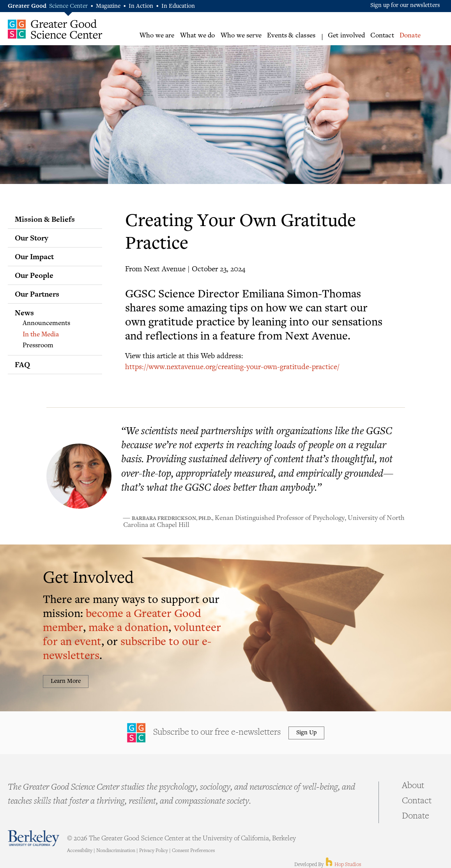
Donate (410, 36)
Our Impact (34, 256)
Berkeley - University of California (34, 838)
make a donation (128, 628)
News (24, 313)
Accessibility (80, 851)
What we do (198, 36)
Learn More (66, 681)
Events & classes (291, 36)
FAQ (22, 364)
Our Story (32, 238)
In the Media (41, 335)
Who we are (157, 36)
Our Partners (37, 294)
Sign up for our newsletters (405, 6)
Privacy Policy (154, 851)
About (413, 786)
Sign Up (306, 733)
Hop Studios (343, 865)
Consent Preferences (193, 851)
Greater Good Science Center (55, 29)
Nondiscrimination (116, 851)
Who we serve (241, 36)
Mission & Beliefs (45, 219)
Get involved (346, 36)
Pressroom (38, 346)
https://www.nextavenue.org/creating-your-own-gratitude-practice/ (232, 366)
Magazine (108, 6)
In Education (178, 6)
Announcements (46, 324)
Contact (382, 36)
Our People (34, 275)
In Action (141, 6)
